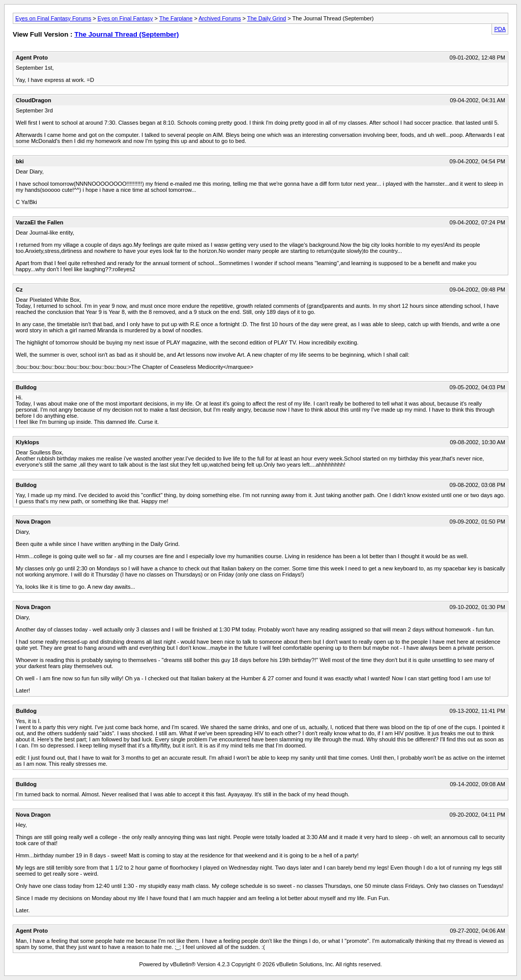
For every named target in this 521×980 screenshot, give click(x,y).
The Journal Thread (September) (126, 34)
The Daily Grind (267, 18)
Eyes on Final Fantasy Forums (53, 18)
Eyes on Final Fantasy (125, 18)
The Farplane (176, 18)
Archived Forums (220, 18)
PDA (500, 29)
